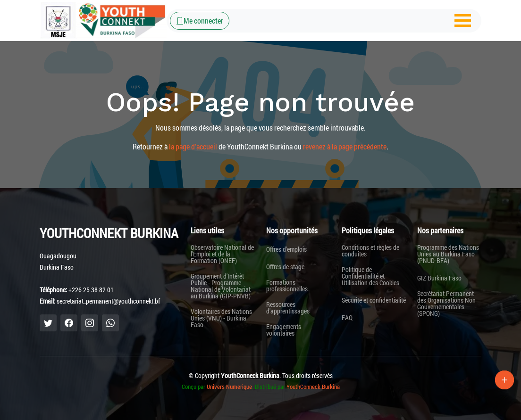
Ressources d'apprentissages (288, 308)
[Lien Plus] (504, 380)
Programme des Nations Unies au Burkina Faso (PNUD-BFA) (448, 254)
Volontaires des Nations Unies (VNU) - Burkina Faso (221, 318)
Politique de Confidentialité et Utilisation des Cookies (370, 276)
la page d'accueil (193, 146)
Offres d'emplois (286, 249)
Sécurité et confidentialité (374, 300)
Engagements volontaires (284, 330)
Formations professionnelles (287, 286)
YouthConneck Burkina (313, 387)
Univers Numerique (229, 387)
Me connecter (200, 21)
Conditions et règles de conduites (370, 251)
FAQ (347, 318)
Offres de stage (285, 267)
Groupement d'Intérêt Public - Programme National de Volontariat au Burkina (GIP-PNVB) (221, 286)
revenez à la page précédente (345, 146)
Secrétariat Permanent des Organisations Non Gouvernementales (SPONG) (446, 304)
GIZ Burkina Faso (439, 278)
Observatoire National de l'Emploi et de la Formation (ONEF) (222, 254)
